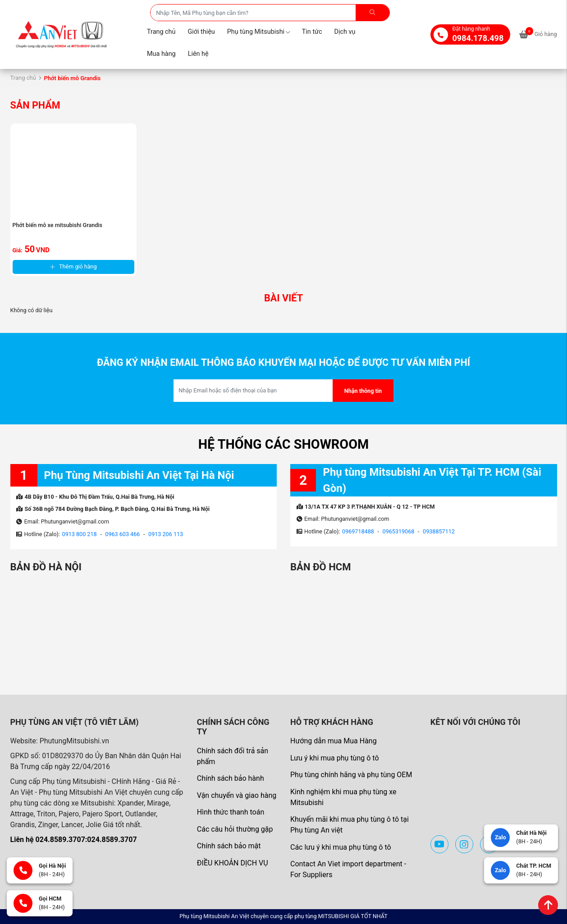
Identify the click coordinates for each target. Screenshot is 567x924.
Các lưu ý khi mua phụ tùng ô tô (341, 847)
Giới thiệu (201, 32)
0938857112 (439, 531)
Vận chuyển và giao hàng (237, 795)
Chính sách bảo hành (231, 778)
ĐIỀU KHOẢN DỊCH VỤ (233, 863)
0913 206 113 (166, 534)
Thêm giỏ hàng (73, 266)
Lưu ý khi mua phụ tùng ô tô (335, 758)
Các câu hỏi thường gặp (235, 829)
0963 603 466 (122, 534)
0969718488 (358, 531)
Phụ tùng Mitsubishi (258, 32)
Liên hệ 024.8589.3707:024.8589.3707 (74, 840)
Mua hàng (161, 54)
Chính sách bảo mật (229, 846)
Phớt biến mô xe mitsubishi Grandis (58, 225)
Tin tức (312, 32)
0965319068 (399, 531)
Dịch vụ (345, 32)
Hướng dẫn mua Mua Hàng (334, 741)
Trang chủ (161, 32)
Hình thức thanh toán (231, 812)
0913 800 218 (80, 534)
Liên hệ (198, 54)
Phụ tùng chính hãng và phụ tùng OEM (351, 775)
